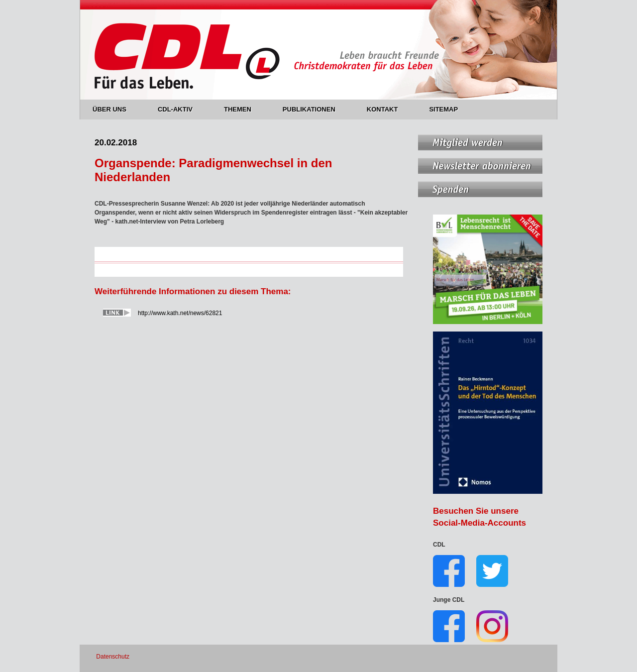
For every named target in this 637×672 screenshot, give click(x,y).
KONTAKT (388, 109)
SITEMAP (443, 109)
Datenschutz (113, 657)
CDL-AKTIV (181, 109)
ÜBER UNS (115, 109)
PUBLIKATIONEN (315, 109)
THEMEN (243, 109)
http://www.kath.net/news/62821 (180, 313)
